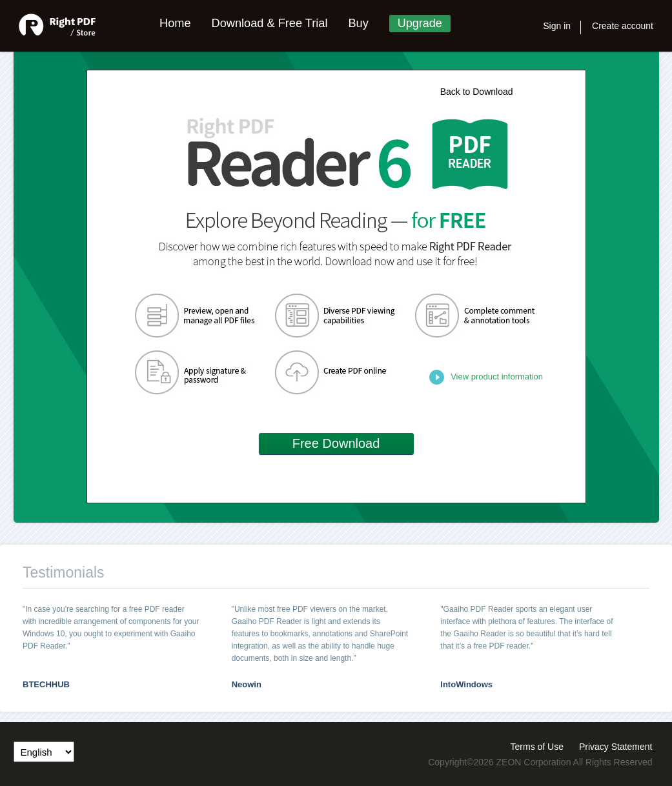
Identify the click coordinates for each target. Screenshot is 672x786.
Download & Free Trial (270, 23)
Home (175, 23)
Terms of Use (537, 745)
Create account (623, 26)
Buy (358, 23)
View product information (497, 377)
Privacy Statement (616, 745)
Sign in (557, 26)
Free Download (336, 443)
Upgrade (420, 23)
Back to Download (477, 92)
